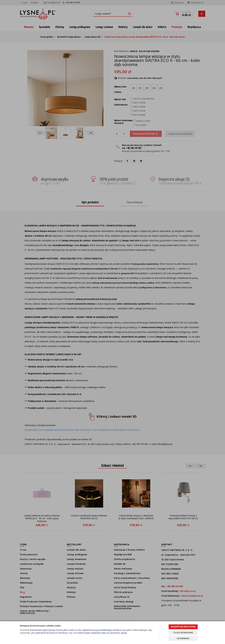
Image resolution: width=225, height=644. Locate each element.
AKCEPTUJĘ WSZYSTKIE (183, 627)
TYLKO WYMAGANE (183, 633)
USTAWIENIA (183, 638)
